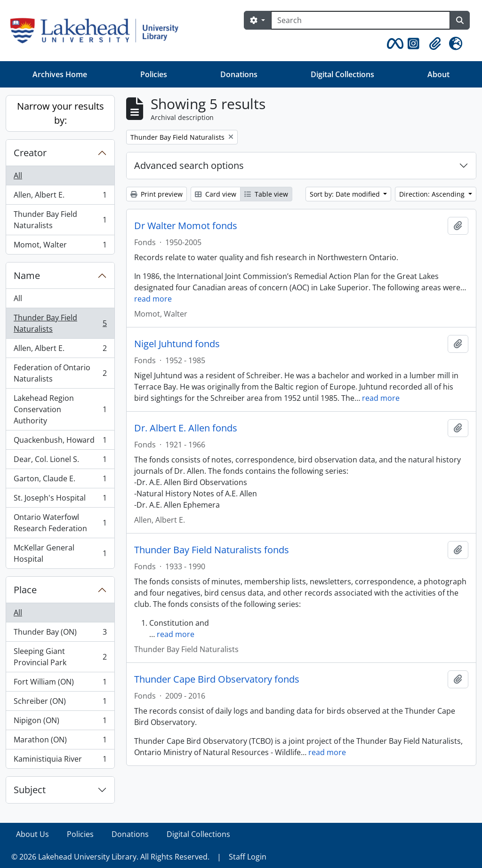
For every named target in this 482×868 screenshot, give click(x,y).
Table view (266, 194)
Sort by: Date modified (346, 194)
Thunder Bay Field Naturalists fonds (212, 550)
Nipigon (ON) (60, 722)
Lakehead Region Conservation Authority (60, 409)
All (18, 175)
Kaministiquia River (60, 761)
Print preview (157, 194)
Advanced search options (189, 165)
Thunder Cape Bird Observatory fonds (217, 679)
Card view (216, 194)
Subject (30, 790)
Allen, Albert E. (60, 197)
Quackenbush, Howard (60, 442)
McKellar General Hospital (60, 553)
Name (27, 275)
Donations (239, 74)
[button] (394, 44)
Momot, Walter (60, 247)
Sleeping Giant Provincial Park (60, 657)
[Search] (361, 20)
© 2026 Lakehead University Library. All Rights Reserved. (110, 857)
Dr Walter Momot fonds (186, 226)
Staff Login (248, 857)
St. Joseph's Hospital (60, 500)
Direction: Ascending (433, 194)
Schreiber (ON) (60, 703)
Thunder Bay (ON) (60, 634)
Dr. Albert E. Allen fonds (186, 428)
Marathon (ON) (60, 742)
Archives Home (60, 74)
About (438, 74)
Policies (154, 74)
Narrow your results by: (60, 113)
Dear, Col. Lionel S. (60, 461)
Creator (30, 153)
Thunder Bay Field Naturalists (60, 220)
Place (25, 590)
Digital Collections (342, 74)
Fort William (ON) (60, 684)
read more (153, 299)
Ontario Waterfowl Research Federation (60, 523)
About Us (32, 834)
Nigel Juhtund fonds (177, 344)
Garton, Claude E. (60, 481)
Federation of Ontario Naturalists (60, 373)
